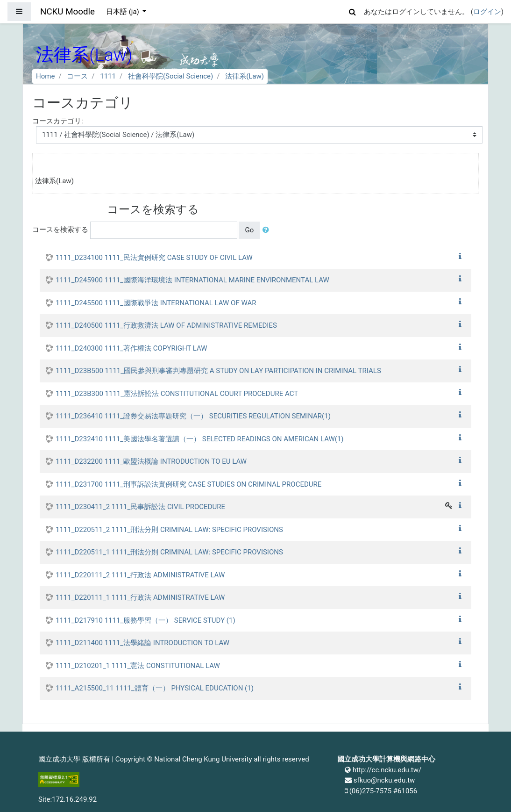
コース (77, 76)
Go (249, 230)
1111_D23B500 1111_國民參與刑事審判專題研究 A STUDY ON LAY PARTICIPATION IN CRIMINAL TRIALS (218, 371)
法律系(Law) (245, 76)
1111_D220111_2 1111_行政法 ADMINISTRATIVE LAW (140, 575)
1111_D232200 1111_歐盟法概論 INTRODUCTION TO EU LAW (151, 461)
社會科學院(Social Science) (170, 76)
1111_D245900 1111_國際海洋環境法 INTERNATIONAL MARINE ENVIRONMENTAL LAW (192, 280)
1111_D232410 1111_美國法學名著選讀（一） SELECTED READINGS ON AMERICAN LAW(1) (200, 439)
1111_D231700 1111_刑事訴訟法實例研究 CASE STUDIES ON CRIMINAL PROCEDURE (188, 484)
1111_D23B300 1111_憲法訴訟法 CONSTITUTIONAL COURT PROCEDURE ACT (177, 394)
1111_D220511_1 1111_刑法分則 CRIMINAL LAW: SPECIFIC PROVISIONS (169, 552)
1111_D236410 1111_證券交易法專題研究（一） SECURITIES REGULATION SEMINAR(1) (193, 416)
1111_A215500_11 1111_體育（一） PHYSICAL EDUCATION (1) (155, 688)
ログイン (487, 12)
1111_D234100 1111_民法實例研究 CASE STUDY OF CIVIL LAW (154, 258)
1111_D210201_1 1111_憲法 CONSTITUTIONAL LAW (138, 666)
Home (45, 76)
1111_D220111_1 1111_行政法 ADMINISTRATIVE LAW (140, 597)
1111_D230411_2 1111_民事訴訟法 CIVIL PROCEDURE (140, 507)
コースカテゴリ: (58, 121)
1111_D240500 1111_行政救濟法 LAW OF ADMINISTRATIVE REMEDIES (166, 325)
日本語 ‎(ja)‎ (124, 12)
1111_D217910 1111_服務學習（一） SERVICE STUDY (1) (145, 620)
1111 (108, 76)
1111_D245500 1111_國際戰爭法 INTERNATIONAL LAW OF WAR (156, 303)
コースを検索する (60, 230)
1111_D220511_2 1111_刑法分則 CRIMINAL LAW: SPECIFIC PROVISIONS (169, 530)
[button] (353, 11)
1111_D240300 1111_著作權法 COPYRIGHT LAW (131, 348)
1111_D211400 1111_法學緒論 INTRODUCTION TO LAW (142, 643)
